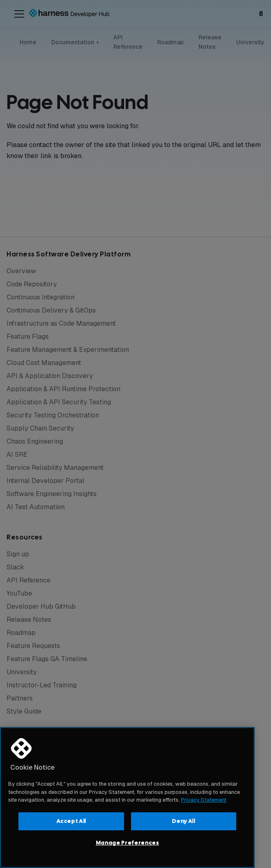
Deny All (183, 821)
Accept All (71, 821)
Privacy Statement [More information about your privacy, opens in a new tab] (204, 800)
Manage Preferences (128, 843)
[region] (127, 798)
